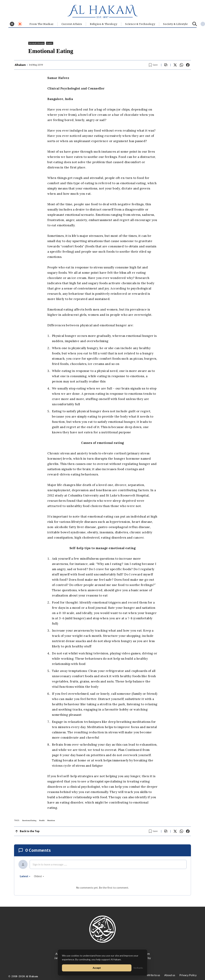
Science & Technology (140, 24)
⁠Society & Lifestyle (175, 24)
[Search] (195, 24)
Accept (97, 968)
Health (49, 43)
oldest (39, 876)
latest (25, 876)
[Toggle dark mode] (20, 24)
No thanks (138, 968)
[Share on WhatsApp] (181, 65)
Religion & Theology (104, 24)
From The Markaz (42, 24)
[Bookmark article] (153, 65)
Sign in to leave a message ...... (50, 864)
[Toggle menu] (12, 24)
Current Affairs (72, 24)
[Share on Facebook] (188, 65)
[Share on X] (175, 65)
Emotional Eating (29, 820)
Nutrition (51, 820)
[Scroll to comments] (166, 65)
